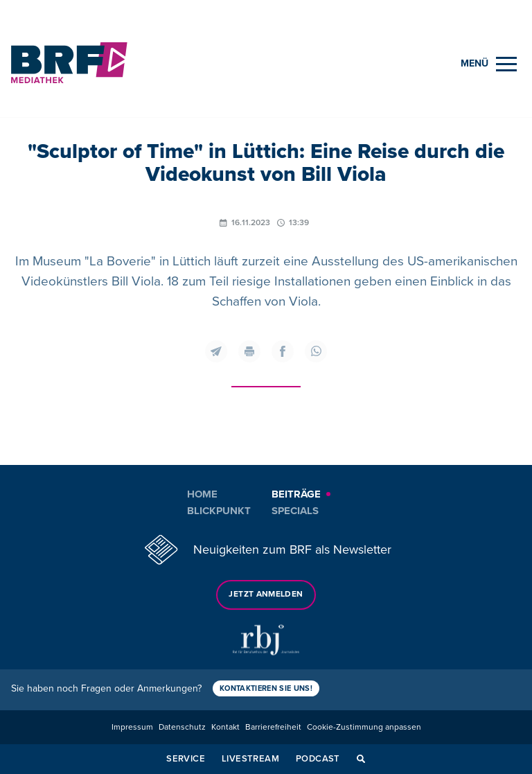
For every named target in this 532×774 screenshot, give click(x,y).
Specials (295, 511)
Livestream (250, 759)
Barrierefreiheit (273, 727)
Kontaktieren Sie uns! (266, 688)
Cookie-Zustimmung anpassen (364, 727)
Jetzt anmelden (266, 594)
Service (186, 759)
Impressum (132, 727)
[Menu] (489, 64)
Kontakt (225, 727)
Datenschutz (182, 727)
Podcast (318, 759)
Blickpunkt (219, 511)
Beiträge (296, 494)
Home (202, 494)
